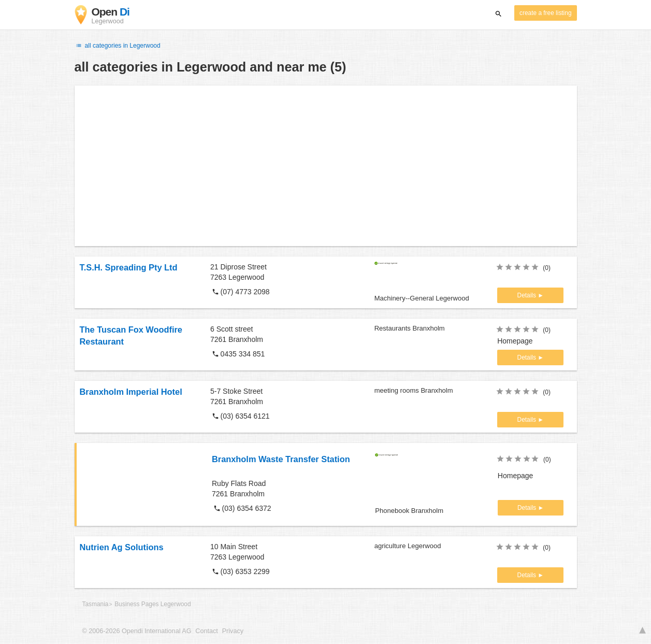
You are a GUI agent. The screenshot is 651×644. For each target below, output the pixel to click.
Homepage (515, 341)
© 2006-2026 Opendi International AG (137, 631)
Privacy (233, 631)
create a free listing (545, 13)
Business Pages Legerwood (153, 604)
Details (528, 295)
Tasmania (96, 604)
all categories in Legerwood (118, 46)
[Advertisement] (326, 166)
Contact (206, 631)
